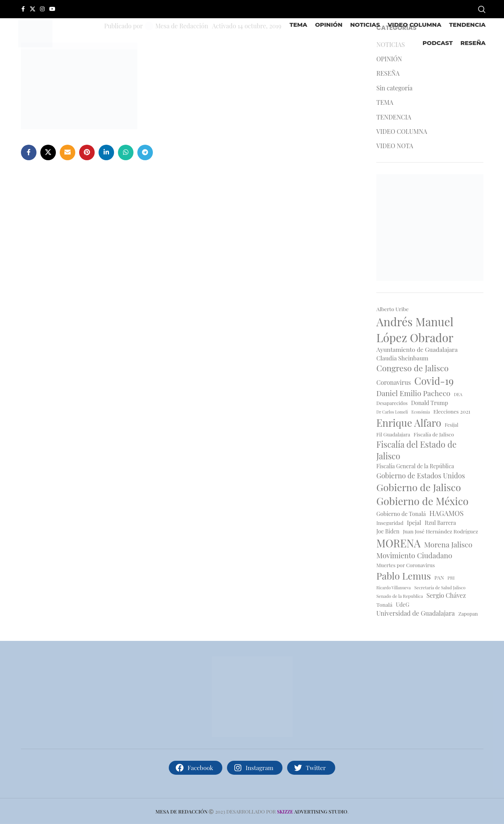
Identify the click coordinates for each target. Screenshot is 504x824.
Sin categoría (394, 88)
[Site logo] (35, 33)
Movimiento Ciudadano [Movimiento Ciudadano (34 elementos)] (414, 555)
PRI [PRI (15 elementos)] (451, 578)
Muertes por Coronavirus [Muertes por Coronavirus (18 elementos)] (406, 565)
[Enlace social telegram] (145, 152)
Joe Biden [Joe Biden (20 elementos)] (388, 531)
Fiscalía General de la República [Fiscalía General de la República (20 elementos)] (415, 466)
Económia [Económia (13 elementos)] (421, 412)
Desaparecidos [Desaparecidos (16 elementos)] (392, 403)
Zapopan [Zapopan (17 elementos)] (468, 614)
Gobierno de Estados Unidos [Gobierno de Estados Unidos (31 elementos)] (421, 475)
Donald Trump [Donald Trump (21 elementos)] (430, 403)
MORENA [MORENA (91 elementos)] (398, 543)
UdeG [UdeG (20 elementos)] (403, 605)
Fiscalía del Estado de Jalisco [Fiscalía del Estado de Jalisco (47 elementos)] (417, 450)
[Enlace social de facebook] (23, 9)
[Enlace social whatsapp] (126, 152)
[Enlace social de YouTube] (52, 9)
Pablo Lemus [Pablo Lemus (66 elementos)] (404, 576)
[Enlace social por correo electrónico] (68, 152)
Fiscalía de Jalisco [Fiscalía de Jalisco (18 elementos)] (434, 434)
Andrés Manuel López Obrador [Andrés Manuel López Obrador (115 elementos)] (415, 329)
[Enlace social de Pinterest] (87, 152)
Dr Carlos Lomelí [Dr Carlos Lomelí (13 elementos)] (392, 412)
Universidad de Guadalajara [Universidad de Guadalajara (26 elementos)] (416, 613)
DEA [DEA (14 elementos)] (458, 394)
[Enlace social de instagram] (42, 9)
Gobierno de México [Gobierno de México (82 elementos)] (423, 501)
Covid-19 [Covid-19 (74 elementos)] (434, 381)
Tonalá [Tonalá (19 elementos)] (384, 604)
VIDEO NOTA (395, 146)
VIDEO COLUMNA (402, 131)
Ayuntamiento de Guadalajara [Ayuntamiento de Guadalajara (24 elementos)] (417, 349)
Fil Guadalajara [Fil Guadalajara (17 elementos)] (393, 434)
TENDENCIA (394, 117)
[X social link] (33, 9)
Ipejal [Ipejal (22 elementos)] (414, 523)
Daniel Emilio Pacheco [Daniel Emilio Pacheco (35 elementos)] (413, 393)
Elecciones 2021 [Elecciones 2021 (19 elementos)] (452, 411)
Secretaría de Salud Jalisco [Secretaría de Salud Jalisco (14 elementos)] (440, 588)
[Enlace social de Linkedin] (106, 152)
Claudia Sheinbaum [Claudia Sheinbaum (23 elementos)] (402, 358)
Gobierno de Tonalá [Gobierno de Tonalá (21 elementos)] (401, 514)
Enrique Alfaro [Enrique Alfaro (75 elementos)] (409, 422)
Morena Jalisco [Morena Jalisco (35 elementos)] (448, 544)
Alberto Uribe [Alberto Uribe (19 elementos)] (392, 309)
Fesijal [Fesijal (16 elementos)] (451, 425)
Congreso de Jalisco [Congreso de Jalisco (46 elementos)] (412, 368)
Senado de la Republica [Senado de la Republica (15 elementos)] (400, 596)
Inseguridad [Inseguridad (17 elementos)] (390, 523)
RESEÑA (388, 73)
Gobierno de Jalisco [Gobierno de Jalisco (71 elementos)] (419, 487)
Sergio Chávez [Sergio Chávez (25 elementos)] (446, 595)
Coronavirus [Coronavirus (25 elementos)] (394, 382)
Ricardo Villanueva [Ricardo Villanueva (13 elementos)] (394, 588)
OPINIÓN (389, 59)
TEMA (385, 102)
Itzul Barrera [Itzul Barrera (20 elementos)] (441, 523)
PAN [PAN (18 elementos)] (439, 577)
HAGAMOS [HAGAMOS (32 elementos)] (447, 513)
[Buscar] (482, 9)
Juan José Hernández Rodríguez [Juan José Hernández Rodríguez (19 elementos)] (440, 531)
